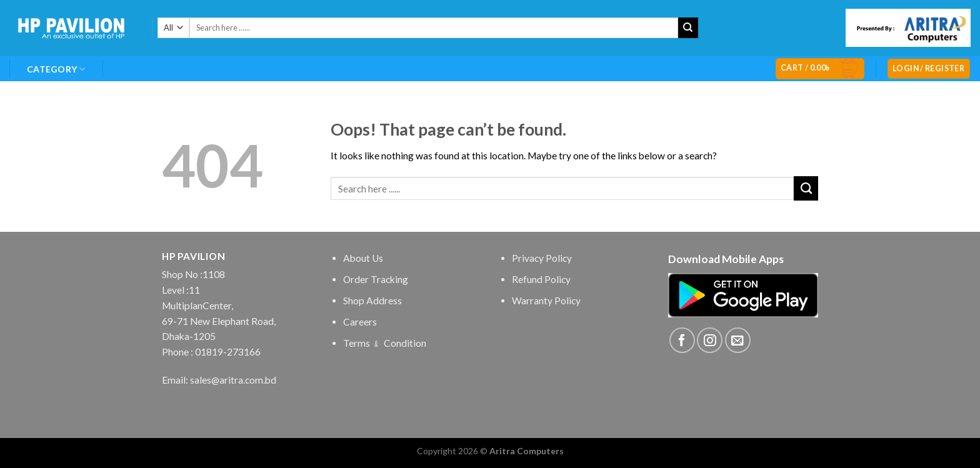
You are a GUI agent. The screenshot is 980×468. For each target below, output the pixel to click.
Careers (360, 322)
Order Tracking (376, 279)
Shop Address (372, 301)
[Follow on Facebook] (682, 340)
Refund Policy (541, 279)
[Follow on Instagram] (710, 340)
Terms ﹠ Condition (385, 343)
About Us (363, 258)
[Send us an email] (738, 340)
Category (56, 69)
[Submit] (688, 28)
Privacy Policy (542, 258)
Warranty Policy (546, 301)
